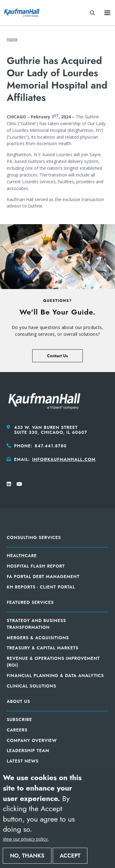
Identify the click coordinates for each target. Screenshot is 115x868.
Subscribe (19, 719)
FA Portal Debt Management (43, 577)
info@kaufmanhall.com (64, 459)
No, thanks (27, 856)
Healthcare (22, 556)
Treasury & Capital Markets (43, 648)
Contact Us (58, 356)
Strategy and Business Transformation (36, 624)
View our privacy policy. (26, 839)
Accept (70, 856)
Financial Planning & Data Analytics (55, 676)
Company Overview (32, 740)
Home (12, 39)
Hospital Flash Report (36, 566)
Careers (17, 730)
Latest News (23, 761)
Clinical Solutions (31, 686)
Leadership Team (28, 751)
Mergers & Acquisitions (38, 638)
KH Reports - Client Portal (41, 587)
